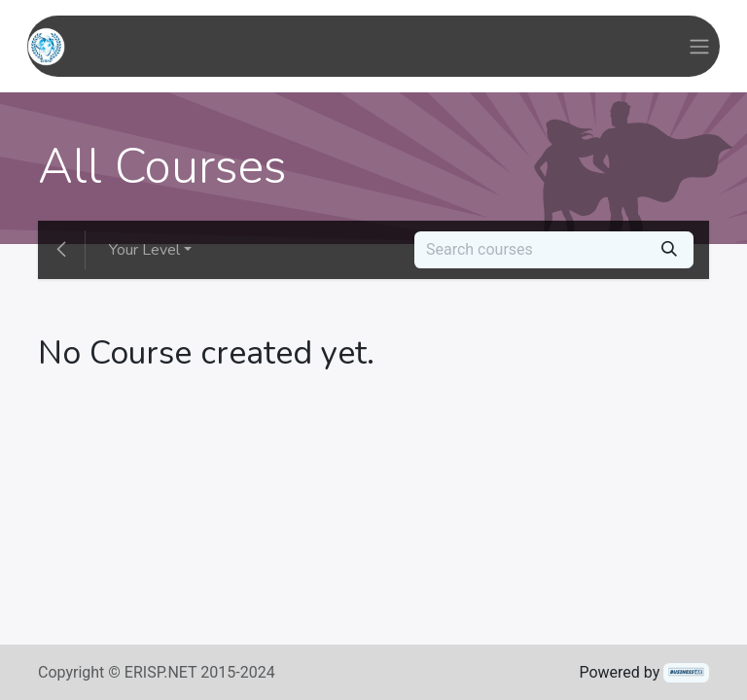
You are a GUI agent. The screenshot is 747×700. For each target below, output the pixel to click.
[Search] (669, 250)
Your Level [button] (144, 250)
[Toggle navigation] (699, 46)
